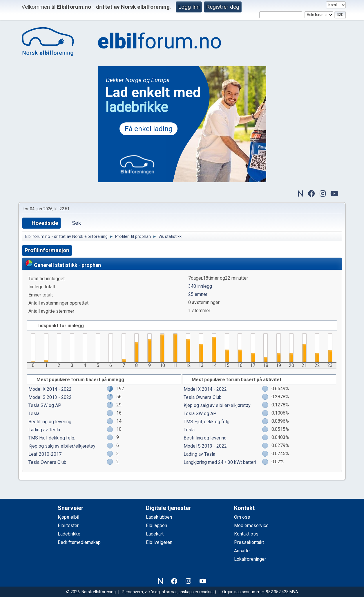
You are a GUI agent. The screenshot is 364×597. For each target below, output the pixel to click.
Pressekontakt (249, 542)
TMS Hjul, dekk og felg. (52, 438)
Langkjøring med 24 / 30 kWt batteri (220, 462)
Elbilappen (156, 525)
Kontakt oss (246, 534)
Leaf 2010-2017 (45, 454)
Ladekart (155, 534)
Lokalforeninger (250, 559)
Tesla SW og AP (45, 405)
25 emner (198, 294)
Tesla (34, 414)
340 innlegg (200, 286)
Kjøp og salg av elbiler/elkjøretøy (62, 446)
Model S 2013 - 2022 (50, 397)
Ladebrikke (69, 534)
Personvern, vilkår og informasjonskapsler (160, 592)
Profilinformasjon (47, 250)
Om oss (242, 517)
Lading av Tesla (44, 430)
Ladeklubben (159, 517)
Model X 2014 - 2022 (50, 389)
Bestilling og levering (50, 422)
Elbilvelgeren (159, 542)
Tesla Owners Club (47, 462)
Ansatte (242, 551)
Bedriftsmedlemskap (79, 542)
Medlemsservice (251, 525)
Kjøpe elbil (68, 517)
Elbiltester (68, 525)
